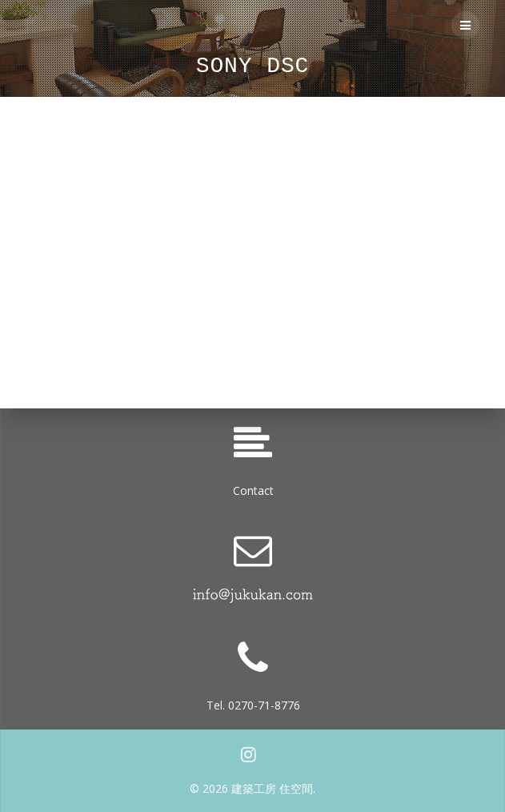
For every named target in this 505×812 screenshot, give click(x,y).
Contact (253, 490)
